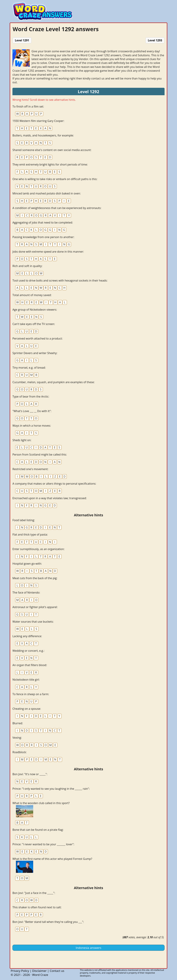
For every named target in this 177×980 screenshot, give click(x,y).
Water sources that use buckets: (33, 622)
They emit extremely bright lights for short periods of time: (50, 164)
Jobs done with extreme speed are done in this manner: (48, 252)
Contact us (57, 971)
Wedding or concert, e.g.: (28, 651)
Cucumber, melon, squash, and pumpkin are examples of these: (53, 382)
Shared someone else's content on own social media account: (52, 150)
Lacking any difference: (27, 636)
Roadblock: (20, 752)
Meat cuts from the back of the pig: (35, 578)
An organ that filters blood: (30, 665)
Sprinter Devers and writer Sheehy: (35, 353)
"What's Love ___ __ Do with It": (32, 411)
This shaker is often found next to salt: (37, 907)
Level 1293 (155, 40)
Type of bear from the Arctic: (31, 397)
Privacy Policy (20, 971)
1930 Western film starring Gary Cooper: (38, 121)
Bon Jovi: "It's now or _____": (30, 774)
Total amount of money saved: (32, 295)
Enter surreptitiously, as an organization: (38, 549)
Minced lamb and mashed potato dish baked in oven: (47, 193)
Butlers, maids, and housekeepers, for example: (43, 135)
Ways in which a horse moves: (32, 426)
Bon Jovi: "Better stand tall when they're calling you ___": (48, 922)
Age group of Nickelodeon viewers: (35, 310)
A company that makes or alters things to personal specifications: (54, 484)
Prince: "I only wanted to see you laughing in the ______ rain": (51, 789)
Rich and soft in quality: (27, 266)
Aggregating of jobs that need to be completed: (43, 222)
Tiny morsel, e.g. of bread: (29, 368)
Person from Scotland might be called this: (40, 455)
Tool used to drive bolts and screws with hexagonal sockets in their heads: (60, 280)
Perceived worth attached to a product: (38, 338)
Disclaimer (39, 971)
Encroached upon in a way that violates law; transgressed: (50, 498)
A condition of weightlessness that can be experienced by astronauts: (57, 208)
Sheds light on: (22, 440)
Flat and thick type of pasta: (30, 534)
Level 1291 (22, 40)
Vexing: (17, 738)
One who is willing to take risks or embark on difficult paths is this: (55, 179)
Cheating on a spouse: (27, 709)
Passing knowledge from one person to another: (43, 237)
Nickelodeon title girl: (26, 680)
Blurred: (18, 723)
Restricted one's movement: (30, 469)
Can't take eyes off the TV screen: (34, 324)
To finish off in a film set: (28, 106)
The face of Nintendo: (26, 593)
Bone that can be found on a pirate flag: (38, 830)
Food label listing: (24, 520)
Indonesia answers (88, 948)
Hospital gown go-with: (27, 564)
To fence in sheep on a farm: (31, 694)
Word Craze (40, 975)
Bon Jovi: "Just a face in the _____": (34, 893)
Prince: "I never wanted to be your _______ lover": (43, 844)
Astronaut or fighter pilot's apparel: (35, 607)
